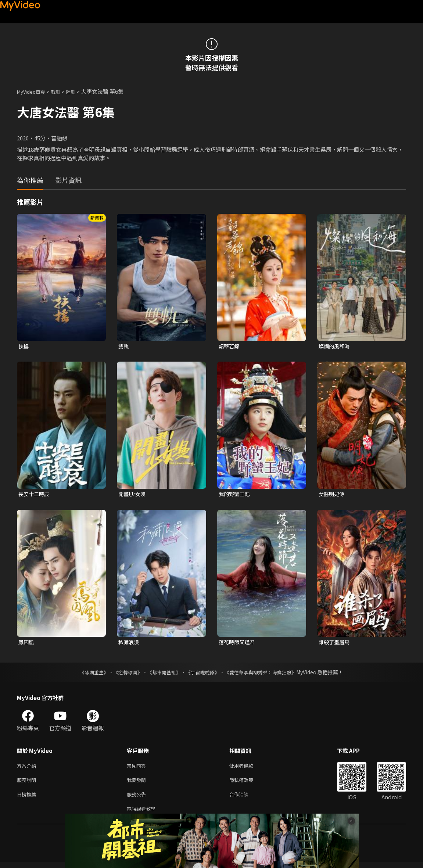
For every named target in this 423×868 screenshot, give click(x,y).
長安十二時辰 (35, 495)
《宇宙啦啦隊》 (204, 674)
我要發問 (138, 783)
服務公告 (138, 799)
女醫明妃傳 (332, 495)
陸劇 (78, 91)
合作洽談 (245, 799)
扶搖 (24, 346)
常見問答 (138, 768)
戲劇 (61, 91)
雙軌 (124, 346)
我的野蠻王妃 (235, 495)
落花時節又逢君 (238, 643)
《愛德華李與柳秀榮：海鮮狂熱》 (265, 674)
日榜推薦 (28, 799)
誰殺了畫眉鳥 (335, 643)
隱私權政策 (248, 783)
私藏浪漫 (129, 643)
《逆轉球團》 (124, 674)
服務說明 (28, 783)
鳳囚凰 (27, 643)
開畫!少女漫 (133, 495)
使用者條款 (248, 768)
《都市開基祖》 (162, 674)
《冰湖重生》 (88, 674)
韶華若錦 (230, 346)
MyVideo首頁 (34, 91)
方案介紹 (28, 768)
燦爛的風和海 (335, 346)
